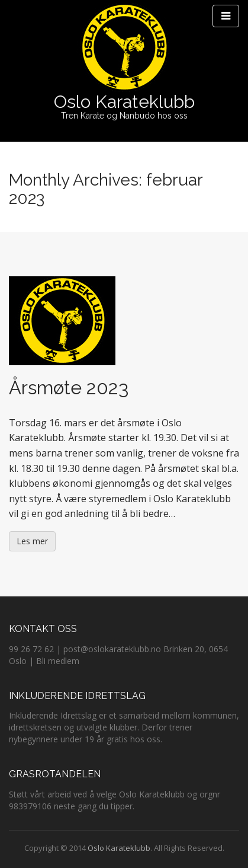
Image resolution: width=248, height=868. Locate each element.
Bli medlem (58, 661)
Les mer (32, 541)
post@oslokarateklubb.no (112, 649)
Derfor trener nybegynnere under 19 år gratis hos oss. (101, 733)
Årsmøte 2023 (69, 387)
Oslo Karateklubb (124, 102)
